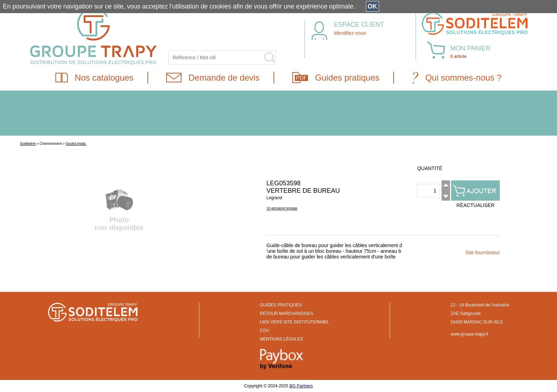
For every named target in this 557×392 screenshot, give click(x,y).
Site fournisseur (483, 252)
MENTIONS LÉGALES (282, 339)
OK (372, 6)
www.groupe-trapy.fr (470, 334)
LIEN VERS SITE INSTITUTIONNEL (295, 322)
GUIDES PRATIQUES (281, 305)
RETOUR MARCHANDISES (287, 314)
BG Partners (301, 386)
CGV (265, 331)
